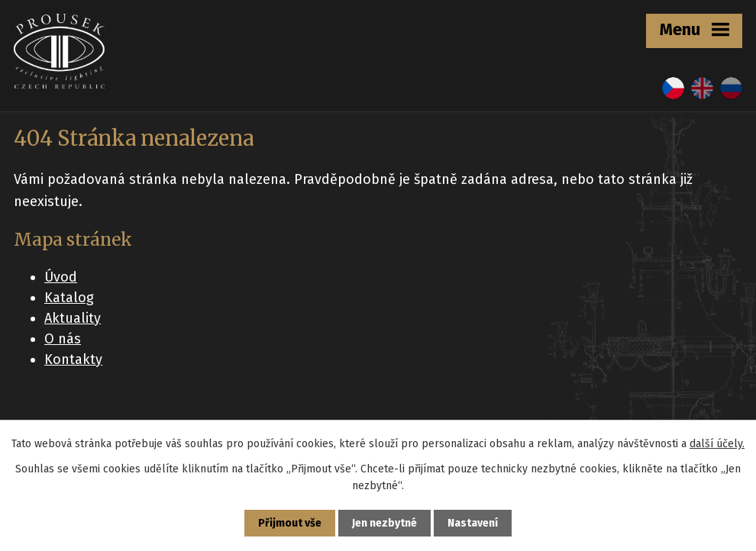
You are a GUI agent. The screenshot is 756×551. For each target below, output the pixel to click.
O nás (63, 339)
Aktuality (73, 318)
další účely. (717, 444)
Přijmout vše (290, 523)
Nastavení (473, 523)
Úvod (61, 277)
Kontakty (73, 359)
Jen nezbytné (384, 523)
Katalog (69, 298)
